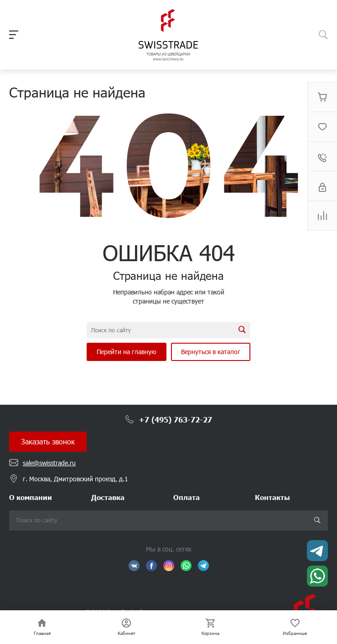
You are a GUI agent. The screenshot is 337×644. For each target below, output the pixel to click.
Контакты (272, 497)
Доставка (108, 497)
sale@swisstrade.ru (49, 463)
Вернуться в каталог (211, 352)
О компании (31, 497)
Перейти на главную (127, 352)
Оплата (187, 497)
